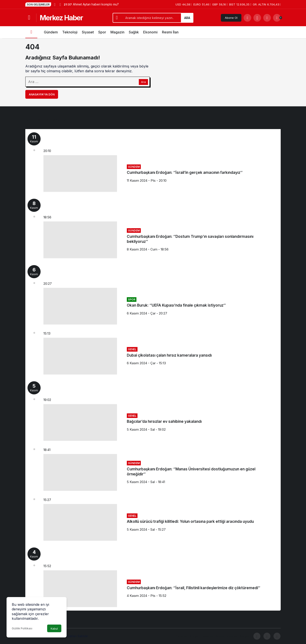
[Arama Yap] (247, 18)
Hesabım (207, 636)
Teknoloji (70, 32)
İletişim (245, 636)
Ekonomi (150, 32)
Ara (187, 18)
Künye (194, 636)
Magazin (117, 32)
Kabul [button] (54, 629)
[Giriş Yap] (267, 18)
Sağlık (134, 32)
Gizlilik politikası (227, 636)
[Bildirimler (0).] (277, 18)
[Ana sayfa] (31, 32)
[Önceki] (55, 4)
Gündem (51, 32)
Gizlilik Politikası (22, 628)
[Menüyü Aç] (29, 18)
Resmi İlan (170, 32)
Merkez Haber (61, 18)
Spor (102, 32)
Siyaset (88, 32)
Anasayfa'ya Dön (42, 94)
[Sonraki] (60, 4)
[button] (257, 18)
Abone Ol (231, 18)
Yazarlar (181, 636)
